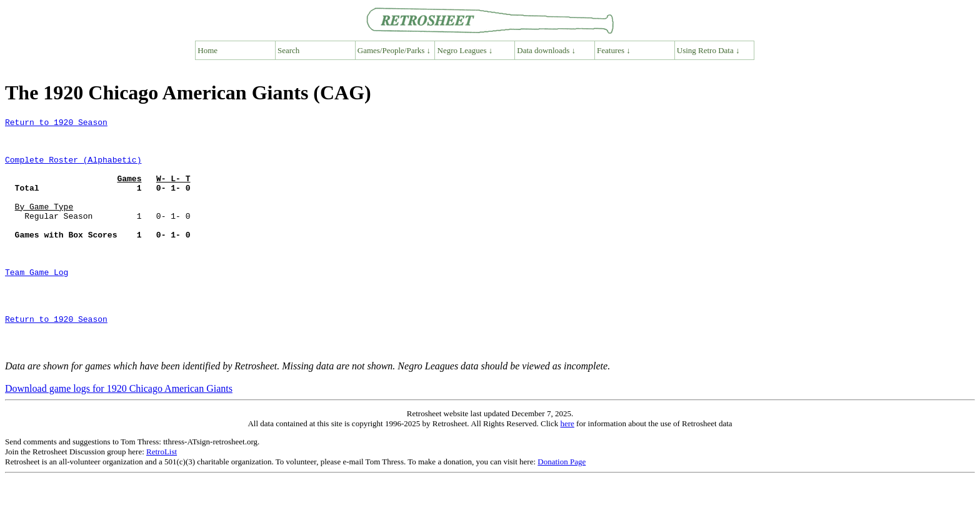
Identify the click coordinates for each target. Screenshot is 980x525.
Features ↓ (614, 50)
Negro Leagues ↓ (465, 50)
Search (288, 50)
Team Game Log (37, 304)
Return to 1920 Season (56, 124)
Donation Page (562, 508)
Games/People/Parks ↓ (394, 50)
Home (207, 50)
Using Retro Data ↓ (708, 50)
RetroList (162, 498)
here (567, 470)
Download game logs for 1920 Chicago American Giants (119, 435)
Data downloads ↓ (546, 50)
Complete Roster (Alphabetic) (73, 169)
